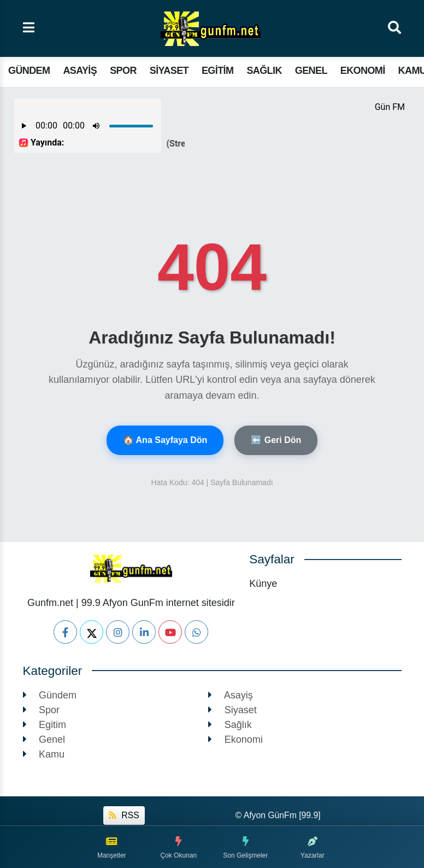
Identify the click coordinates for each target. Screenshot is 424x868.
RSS (124, 815)
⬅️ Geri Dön (276, 440)
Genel (311, 71)
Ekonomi (363, 71)
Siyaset (169, 71)
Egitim (217, 71)
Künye (263, 584)
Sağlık (264, 71)
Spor (123, 71)
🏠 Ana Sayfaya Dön (165, 440)
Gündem (29, 71)
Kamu (44, 754)
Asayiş (80, 71)
